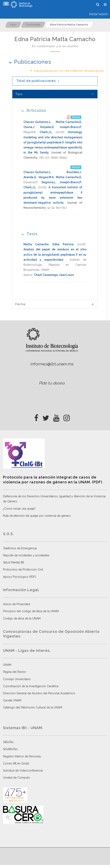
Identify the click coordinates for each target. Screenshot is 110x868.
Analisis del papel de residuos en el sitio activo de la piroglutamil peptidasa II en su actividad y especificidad (55, 254)
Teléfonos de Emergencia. (20, 548)
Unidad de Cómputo (16, 778)
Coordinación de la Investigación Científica (31, 686)
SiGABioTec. (11, 749)
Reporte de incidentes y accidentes (26, 555)
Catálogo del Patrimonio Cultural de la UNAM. (33, 707)
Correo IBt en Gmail (16, 763)
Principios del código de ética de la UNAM (31, 611)
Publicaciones (29, 62)
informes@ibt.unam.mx (52, 364)
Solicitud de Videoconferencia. (23, 771)
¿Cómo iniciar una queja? (19, 509)
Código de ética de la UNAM (22, 618)
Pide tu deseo (52, 383)
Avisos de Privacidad (16, 604)
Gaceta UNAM (12, 700)
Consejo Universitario (17, 679)
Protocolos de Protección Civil (23, 569)
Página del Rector (15, 672)
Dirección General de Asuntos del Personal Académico (39, 693)
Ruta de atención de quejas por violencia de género (37, 516)
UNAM (7, 665)
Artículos (32, 110)
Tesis (28, 234)
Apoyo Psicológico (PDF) (20, 577)
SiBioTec (8, 742)
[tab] (55, 94)
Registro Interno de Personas (22, 756)
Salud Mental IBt (13, 562)
